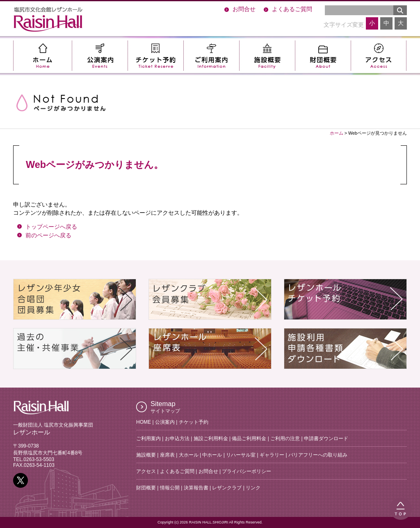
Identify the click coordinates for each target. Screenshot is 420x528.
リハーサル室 (241, 455)
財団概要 (323, 56)
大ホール (189, 455)
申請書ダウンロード (326, 438)
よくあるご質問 (292, 9)
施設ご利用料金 (211, 438)
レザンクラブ (227, 488)
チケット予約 (155, 56)
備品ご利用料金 (249, 438)
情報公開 (170, 488)
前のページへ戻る (48, 235)
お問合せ (244, 9)
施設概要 (267, 56)
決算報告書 (196, 488)
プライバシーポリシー (247, 471)
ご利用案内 (211, 56)
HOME (144, 422)
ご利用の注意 (285, 438)
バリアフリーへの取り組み (318, 455)
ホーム (42, 56)
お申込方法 (177, 438)
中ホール (212, 455)
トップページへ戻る (51, 227)
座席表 (167, 455)
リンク (253, 488)
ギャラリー (272, 455)
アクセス (379, 56)
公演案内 (100, 56)
